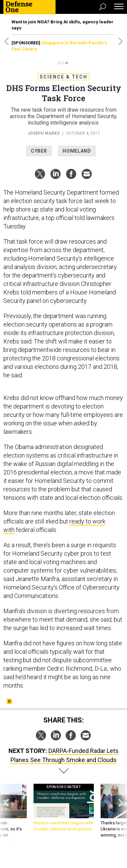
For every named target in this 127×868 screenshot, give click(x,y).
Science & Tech (63, 77)
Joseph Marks (44, 133)
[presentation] (6, 814)
